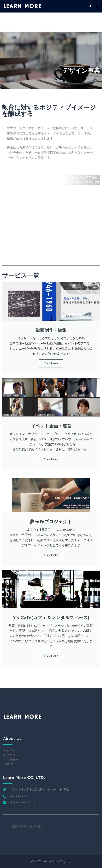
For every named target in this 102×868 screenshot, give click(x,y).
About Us (9, 750)
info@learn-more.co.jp (23, 802)
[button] (90, 6)
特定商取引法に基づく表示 (27, 826)
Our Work (9, 755)
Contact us (10, 764)
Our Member (11, 759)
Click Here (51, 363)
